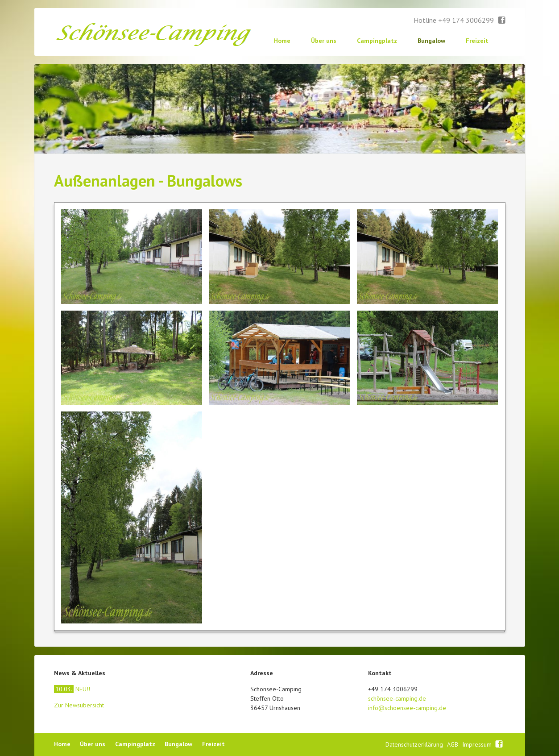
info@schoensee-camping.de (407, 708)
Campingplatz (377, 41)
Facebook (502, 21)
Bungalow (431, 41)
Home (282, 41)
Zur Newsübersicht (79, 705)
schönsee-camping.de (397, 698)
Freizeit (477, 41)
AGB (453, 744)
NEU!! (72, 689)
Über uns (324, 41)
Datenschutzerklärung (415, 744)
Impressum (478, 744)
